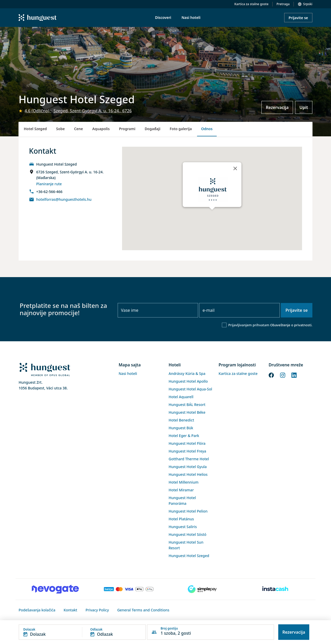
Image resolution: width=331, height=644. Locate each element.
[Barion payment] (129, 589)
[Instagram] (283, 375)
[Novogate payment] (55, 589)
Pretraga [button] (283, 4)
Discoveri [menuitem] (163, 17)
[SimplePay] (202, 589)
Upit (304, 107)
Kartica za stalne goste (251, 4)
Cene (78, 129)
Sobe (60, 129)
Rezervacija (277, 107)
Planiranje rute (49, 184)
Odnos (207, 129)
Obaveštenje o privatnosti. (291, 325)
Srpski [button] (308, 4)
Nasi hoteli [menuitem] (191, 17)
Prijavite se (298, 18)
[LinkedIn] (294, 375)
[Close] (235, 168)
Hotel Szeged (35, 129)
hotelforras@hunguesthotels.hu (64, 199)
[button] (82, 632)
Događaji (152, 129)
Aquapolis (101, 129)
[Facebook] (271, 375)
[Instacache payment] (276, 589)
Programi (127, 129)
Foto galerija (181, 129)
